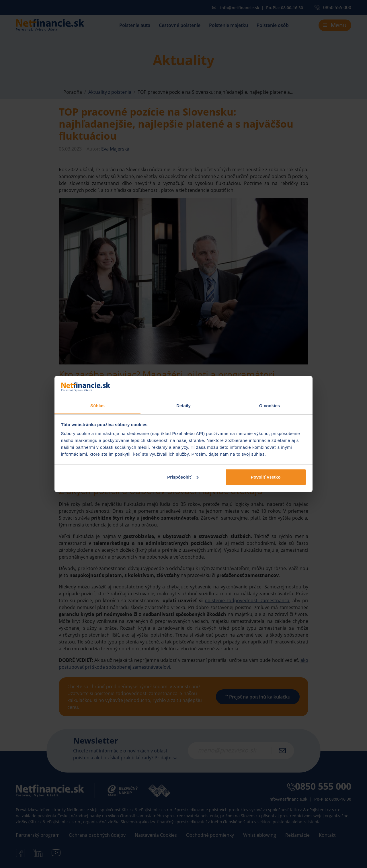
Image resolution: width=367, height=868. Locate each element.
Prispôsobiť (183, 477)
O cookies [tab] (270, 406)
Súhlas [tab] (97, 406)
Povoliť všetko (266, 477)
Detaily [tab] (183, 406)
